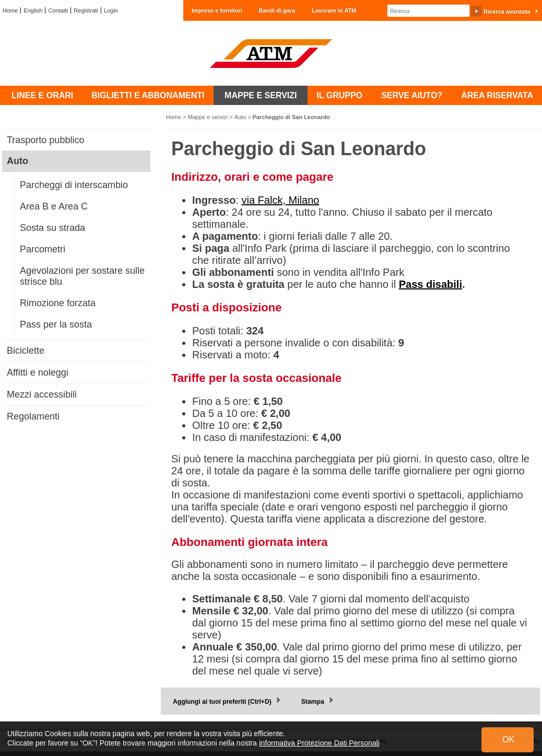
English (33, 10)
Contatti (58, 10)
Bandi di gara (277, 10)
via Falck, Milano (280, 200)
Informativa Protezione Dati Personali (319, 743)
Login (111, 10)
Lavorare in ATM (334, 10)
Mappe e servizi (208, 117)
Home (10, 10)
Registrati (86, 10)
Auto (240, 117)
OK (508, 740)
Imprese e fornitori (217, 10)
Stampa (313, 702)
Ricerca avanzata (507, 11)
